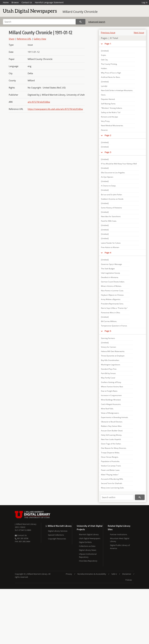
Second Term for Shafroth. (112, 483)
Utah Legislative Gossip (110, 273)
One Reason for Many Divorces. (114, 448)
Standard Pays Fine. (109, 369)
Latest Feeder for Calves (111, 243)
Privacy (69, 574)
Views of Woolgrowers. (110, 413)
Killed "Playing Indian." (110, 475)
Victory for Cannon (108, 347)
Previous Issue (108, 32)
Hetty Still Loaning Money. (111, 435)
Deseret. (104, 130)
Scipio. (104, 55)
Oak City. (105, 60)
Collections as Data (87, 546)
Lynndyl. (104, 86)
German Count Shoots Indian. (113, 282)
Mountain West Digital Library (120, 540)
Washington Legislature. (111, 365)
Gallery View (40, 39)
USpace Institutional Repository (88, 555)
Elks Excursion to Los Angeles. (113, 173)
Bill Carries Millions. (109, 321)
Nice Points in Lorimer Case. (112, 291)
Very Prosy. (105, 121)
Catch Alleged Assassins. (111, 404)
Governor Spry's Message (111, 264)
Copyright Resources (57, 539)
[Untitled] (105, 51)
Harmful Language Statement (49, 2)
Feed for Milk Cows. (109, 221)
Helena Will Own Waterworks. (113, 351)
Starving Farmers (108, 338)
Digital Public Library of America (120, 547)
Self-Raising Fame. (108, 104)
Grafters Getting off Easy (111, 382)
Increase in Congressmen (111, 395)
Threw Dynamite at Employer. (113, 356)
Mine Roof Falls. (107, 409)
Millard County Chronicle (80, 12)
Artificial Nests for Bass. (111, 77)
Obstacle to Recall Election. (112, 422)
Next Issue (139, 32)
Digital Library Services (58, 531)
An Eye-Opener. (107, 177)
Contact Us (27, 2)
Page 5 (108, 331)
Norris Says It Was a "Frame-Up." (114, 308)
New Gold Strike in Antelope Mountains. (117, 90)
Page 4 (108, 253)
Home (6, 2)
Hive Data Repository (88, 561)
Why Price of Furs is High (111, 73)
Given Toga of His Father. (111, 444)
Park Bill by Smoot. (108, 373)
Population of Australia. (110, 461)
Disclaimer (127, 574)
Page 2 (108, 135)
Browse (15, 2)
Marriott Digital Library (89, 534)
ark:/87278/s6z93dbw (39, 102)
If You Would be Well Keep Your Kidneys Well (119, 164)
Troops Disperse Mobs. (110, 453)
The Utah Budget (108, 269)
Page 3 (108, 152)
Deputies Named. (108, 99)
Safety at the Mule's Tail (111, 112)
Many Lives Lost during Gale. (113, 488)
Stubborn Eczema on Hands (112, 199)
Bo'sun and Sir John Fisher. (112, 195)
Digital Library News (88, 550)
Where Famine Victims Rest (112, 387)
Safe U (114, 574)
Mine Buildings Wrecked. (111, 400)
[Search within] (117, 497)
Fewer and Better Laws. (110, 470)
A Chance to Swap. (108, 186)
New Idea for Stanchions (111, 216)
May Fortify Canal (108, 378)
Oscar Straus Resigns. (110, 457)
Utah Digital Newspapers (90, 538)
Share (12, 39)
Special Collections (56, 535)
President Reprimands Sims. (112, 304)
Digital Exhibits (85, 542)
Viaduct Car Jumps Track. (111, 466)
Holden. (104, 68)
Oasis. (103, 95)
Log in (145, 2)
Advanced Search (97, 22)
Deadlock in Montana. (110, 277)
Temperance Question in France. (114, 326)
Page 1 (108, 44)
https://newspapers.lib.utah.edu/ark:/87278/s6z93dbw (55, 109)
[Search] (39, 22)
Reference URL (24, 39)
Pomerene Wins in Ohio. (111, 313)
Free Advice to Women (110, 247)
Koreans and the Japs (109, 117)
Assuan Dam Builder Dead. (112, 431)
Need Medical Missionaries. (112, 126)
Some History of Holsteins (111, 208)
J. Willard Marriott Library (26, 524)
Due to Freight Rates (109, 391)
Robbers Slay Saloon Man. (111, 426)
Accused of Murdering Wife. (112, 479)
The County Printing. (109, 64)
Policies (129, 580)
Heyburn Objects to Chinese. (112, 295)
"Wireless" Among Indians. (112, 108)
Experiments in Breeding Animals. (115, 417)
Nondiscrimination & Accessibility (92, 574)
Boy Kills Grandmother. (110, 360)
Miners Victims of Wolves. (111, 286)
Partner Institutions (119, 534)
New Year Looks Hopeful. (111, 439)
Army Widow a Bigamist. (111, 299)
